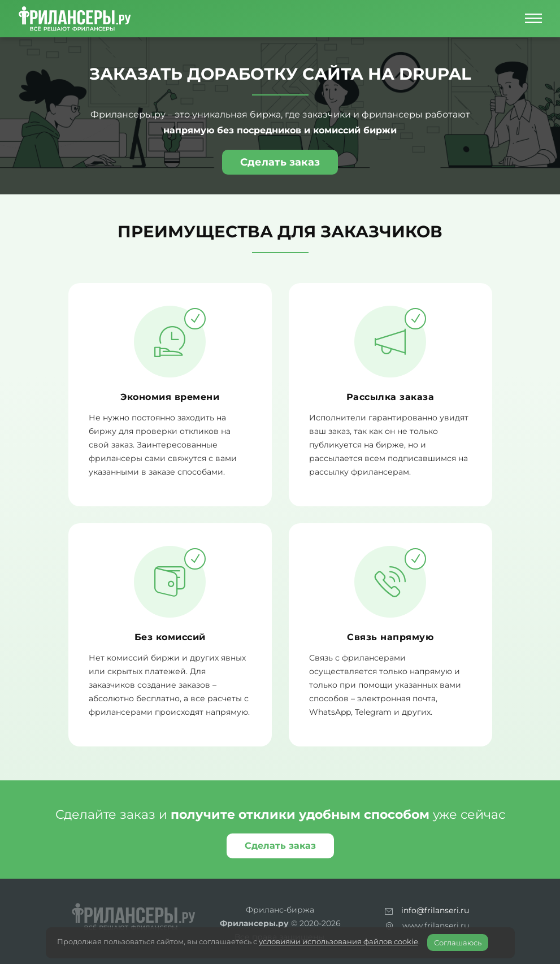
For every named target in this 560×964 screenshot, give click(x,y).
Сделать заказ (280, 162)
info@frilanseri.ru (435, 910)
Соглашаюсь (458, 943)
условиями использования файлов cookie (338, 941)
